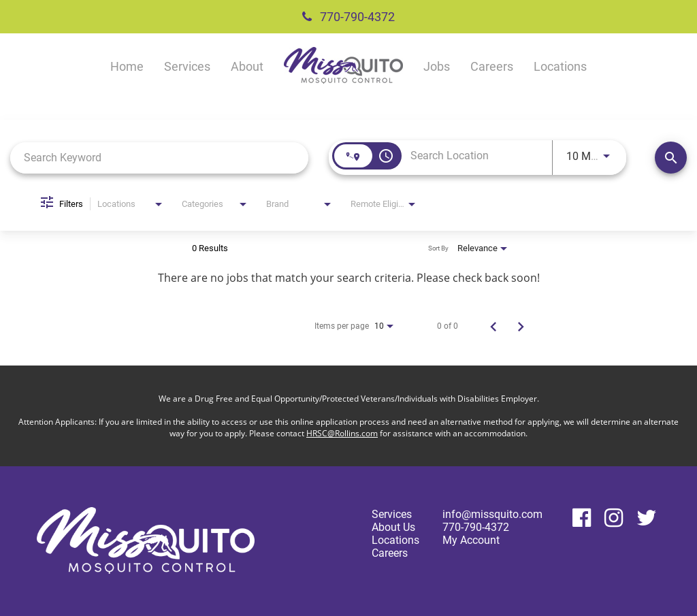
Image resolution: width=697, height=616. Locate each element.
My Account (471, 540)
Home (127, 66)
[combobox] (159, 158)
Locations (560, 66)
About (247, 66)
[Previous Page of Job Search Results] (493, 326)
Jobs (437, 66)
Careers (492, 66)
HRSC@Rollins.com (342, 433)
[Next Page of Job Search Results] (521, 326)
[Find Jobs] (671, 158)
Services (187, 66)
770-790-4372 (348, 17)
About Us (393, 527)
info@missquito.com (492, 514)
